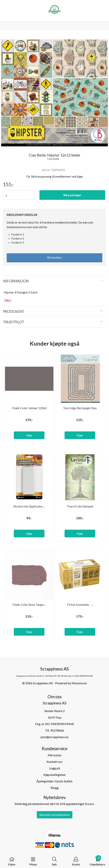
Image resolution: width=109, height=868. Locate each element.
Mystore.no (79, 683)
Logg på (54, 768)
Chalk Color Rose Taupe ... (29, 604)
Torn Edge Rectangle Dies (80, 408)
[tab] (54, 281)
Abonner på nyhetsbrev (55, 815)
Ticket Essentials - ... (80, 604)
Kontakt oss (54, 762)
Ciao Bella (53, 159)
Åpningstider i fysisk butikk (54, 781)
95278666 (57, 730)
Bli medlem (54, 257)
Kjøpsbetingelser (55, 775)
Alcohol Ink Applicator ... (29, 506)
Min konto (55, 755)
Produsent (14, 311)
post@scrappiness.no (55, 737)
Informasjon (16, 281)
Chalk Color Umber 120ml (29, 408)
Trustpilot (14, 322)
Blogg (55, 788)
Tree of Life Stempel (80, 506)
